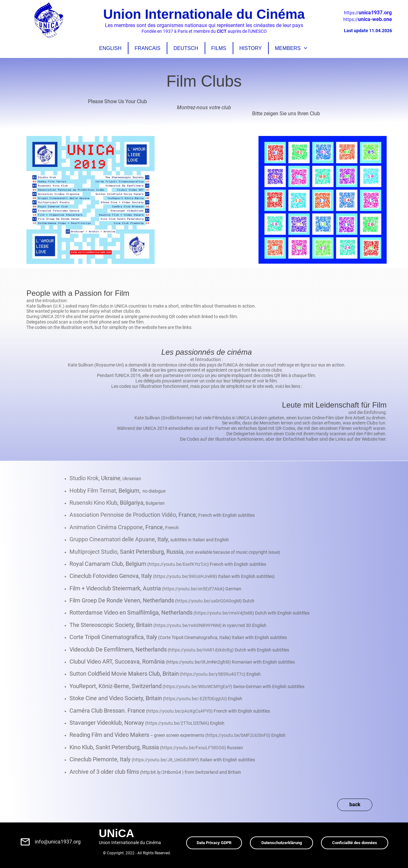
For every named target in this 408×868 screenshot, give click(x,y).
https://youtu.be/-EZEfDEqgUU (195, 699)
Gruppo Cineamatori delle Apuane (112, 539)
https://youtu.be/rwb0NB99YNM (187, 625)
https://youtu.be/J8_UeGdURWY (165, 760)
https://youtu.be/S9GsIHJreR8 (185, 576)
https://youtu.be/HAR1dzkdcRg (201, 650)
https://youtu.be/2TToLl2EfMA (177, 723)
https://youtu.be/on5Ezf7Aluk (193, 589)
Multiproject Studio (93, 552)
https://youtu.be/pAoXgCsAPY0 (179, 711)
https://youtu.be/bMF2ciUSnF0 (238, 735)
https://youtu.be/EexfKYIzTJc (178, 564)
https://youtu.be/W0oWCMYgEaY (197, 687)
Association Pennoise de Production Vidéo (123, 515)
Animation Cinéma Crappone (106, 527)
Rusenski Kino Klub (93, 503)
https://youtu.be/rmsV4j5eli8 (224, 613)
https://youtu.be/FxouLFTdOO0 (193, 748)
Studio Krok (84, 478)
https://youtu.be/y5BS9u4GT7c (213, 674)
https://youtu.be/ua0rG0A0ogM (208, 601)
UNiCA (117, 833)
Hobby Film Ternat (93, 491)
